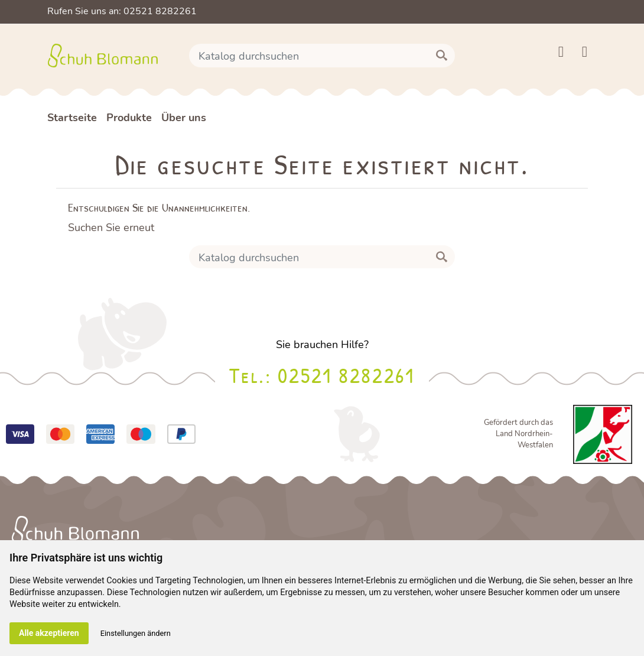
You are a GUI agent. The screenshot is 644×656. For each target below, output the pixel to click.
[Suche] (322, 56)
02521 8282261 (346, 375)
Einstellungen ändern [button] (136, 633)
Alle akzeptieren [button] (49, 633)
